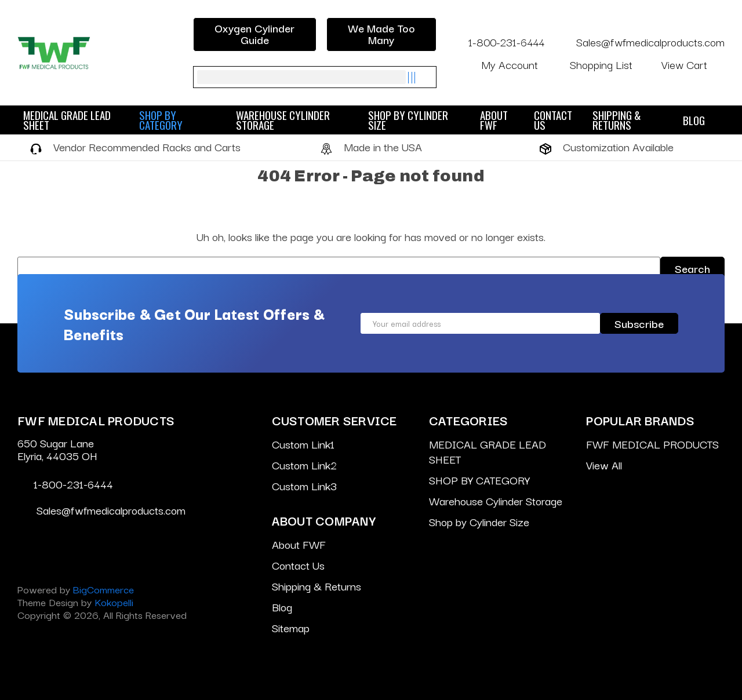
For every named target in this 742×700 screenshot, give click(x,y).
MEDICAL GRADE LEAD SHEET (67, 120)
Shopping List (608, 64)
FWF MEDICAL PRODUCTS (652, 444)
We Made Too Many (381, 34)
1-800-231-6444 (499, 42)
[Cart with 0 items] (693, 64)
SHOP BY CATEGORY (179, 120)
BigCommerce (103, 589)
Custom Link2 (304, 465)
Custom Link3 (304, 486)
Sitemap (291, 628)
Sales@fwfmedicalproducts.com (642, 42)
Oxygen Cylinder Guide (254, 34)
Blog (694, 120)
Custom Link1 (303, 444)
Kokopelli (114, 602)
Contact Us (553, 120)
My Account (519, 64)
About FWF (494, 120)
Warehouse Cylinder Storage (283, 120)
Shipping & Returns (617, 120)
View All (604, 465)
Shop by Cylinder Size (415, 120)
